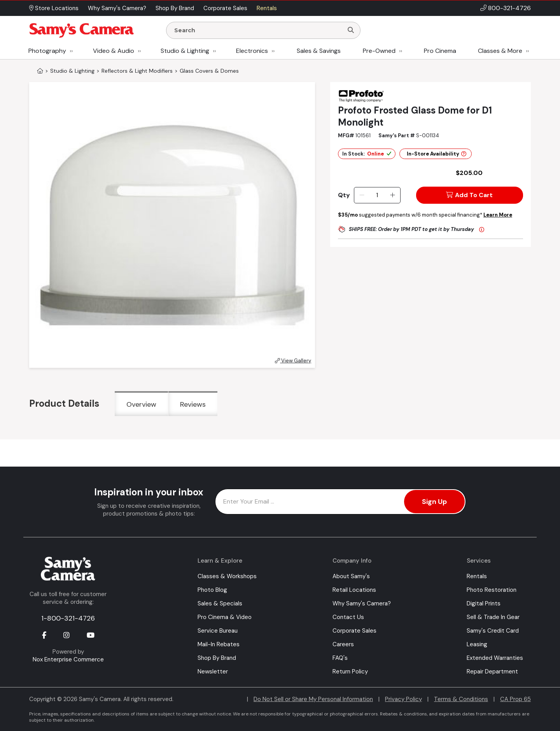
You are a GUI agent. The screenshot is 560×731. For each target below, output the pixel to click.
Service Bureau (218, 631)
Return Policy (350, 672)
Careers (343, 644)
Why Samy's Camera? (362, 603)
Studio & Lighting (185, 51)
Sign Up (434, 502)
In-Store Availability (437, 154)
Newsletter (213, 672)
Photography (47, 51)
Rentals (477, 576)
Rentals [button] (267, 8)
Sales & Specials (220, 603)
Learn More (498, 215)
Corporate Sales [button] (225, 8)
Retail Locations (354, 590)
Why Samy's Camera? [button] (117, 8)
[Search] (351, 30)
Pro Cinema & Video (225, 617)
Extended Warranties (495, 658)
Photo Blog (212, 590)
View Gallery (293, 361)
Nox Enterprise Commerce (68, 659)
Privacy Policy (403, 699)
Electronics (252, 51)
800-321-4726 (509, 8)
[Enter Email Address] (340, 502)
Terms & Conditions (461, 699)
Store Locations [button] (54, 8)
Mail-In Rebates (219, 644)
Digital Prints (484, 603)
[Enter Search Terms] (258, 30)
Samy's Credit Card (493, 631)
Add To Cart (469, 195)
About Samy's (351, 576)
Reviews (193, 404)
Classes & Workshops (227, 576)
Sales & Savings (319, 51)
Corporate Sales (354, 631)
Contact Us (348, 617)
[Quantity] (377, 195)
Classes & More (500, 51)
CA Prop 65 (515, 699)
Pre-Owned (379, 51)
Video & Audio (114, 51)
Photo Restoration (492, 590)
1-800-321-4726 (68, 618)
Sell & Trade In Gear (493, 617)
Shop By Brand (217, 658)
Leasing (477, 644)
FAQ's (340, 658)
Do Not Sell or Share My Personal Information (313, 699)
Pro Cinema (440, 51)
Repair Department (492, 672)
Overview (141, 404)
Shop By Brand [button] (175, 8)
